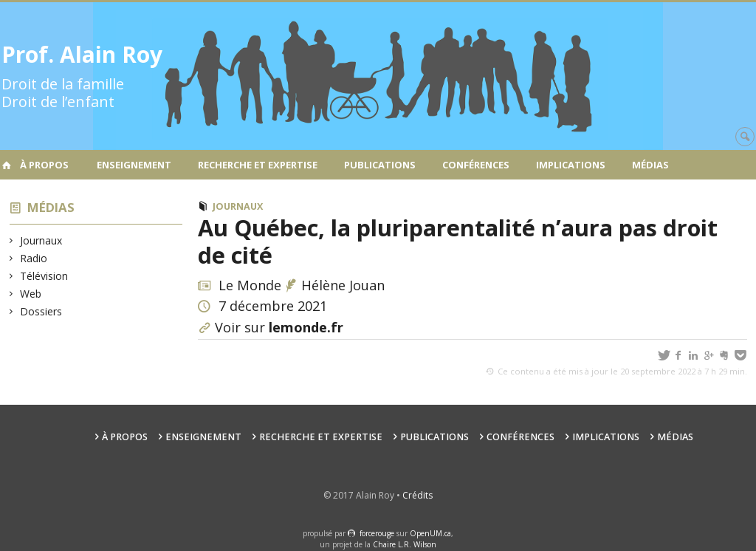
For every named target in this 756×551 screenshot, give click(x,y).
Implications (571, 165)
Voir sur (279, 327)
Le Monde (250, 285)
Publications (380, 165)
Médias (650, 165)
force (377, 533)
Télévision (44, 276)
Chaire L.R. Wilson (405, 544)
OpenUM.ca (430, 533)
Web (31, 294)
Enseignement (134, 165)
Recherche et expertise (258, 165)
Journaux (41, 240)
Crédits (417, 495)
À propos (44, 165)
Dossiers (41, 311)
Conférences (476, 165)
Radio (34, 258)
